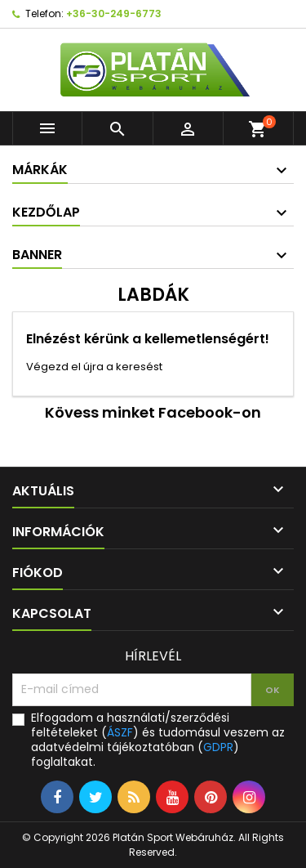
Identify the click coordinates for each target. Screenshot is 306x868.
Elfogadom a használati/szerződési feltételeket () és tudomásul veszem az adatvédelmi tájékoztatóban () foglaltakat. (158, 740)
